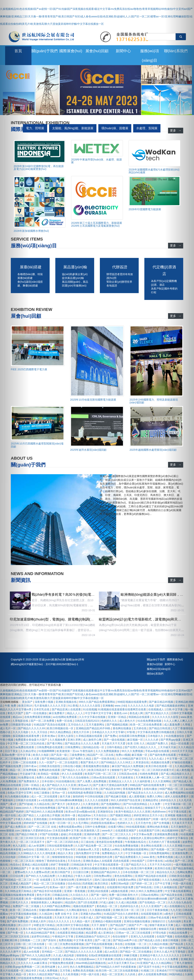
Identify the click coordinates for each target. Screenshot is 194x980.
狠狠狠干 (117, 770)
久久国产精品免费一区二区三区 (94, 846)
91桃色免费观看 (149, 774)
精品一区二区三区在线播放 (50, 883)
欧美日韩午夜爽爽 (142, 868)
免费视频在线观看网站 (136, 849)
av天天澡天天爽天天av (122, 963)
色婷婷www (159, 812)
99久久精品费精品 (61, 732)
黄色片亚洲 (44, 895)
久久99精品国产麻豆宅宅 (132, 759)
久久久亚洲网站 (162, 781)
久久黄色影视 (91, 804)
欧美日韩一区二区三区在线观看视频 (118, 971)
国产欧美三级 (66, 808)
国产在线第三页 (38, 948)
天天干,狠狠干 (100, 925)
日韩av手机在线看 (159, 918)
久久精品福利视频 (115, 793)
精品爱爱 (91, 933)
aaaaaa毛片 (41, 887)
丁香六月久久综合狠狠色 (75, 778)
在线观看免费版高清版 (33, 789)
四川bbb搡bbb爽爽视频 (69, 800)
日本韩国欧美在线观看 (63, 819)
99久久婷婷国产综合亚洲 (126, 800)
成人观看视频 (137, 796)
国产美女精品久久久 (157, 713)
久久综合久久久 (80, 895)
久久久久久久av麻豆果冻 (33, 963)
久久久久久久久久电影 (141, 706)
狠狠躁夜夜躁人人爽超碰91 (47, 902)
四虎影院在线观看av (103, 823)
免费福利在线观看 (50, 770)
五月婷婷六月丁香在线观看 (165, 842)
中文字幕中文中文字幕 (99, 713)
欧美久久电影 (41, 755)
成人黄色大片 (128, 721)
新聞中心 (123, 51)
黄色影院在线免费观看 (110, 842)
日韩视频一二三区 (31, 940)
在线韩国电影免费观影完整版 (85, 793)
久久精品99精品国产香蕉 (41, 933)
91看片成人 (87, 918)
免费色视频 (65, 940)
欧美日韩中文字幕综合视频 (74, 925)
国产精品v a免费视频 (123, 899)
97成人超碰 (107, 902)
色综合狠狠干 (121, 936)
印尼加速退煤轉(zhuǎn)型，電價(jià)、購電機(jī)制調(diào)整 (56, 619)
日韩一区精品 (32, 785)
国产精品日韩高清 (160, 728)
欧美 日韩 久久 (137, 743)
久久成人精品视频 (127, 902)
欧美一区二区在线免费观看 (146, 725)
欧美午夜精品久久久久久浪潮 (133, 812)
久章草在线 (100, 929)
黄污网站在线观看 (136, 918)
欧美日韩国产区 (62, 872)
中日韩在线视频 (94, 796)
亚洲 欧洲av (49, 736)
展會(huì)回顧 (97, 51)
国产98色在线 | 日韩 (148, 887)
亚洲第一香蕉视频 (75, 891)
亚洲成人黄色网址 (69, 868)
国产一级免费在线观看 (39, 918)
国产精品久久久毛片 (74, 770)
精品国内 (71, 902)
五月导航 (66, 971)
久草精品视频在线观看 (89, 736)
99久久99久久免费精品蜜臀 (147, 891)
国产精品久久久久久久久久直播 (84, 952)
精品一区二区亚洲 (113, 974)
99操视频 (81, 857)
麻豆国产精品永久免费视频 (128, 766)
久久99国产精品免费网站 (57, 906)
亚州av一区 (59, 793)
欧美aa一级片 (58, 887)
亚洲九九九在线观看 (143, 936)
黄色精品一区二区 (107, 906)
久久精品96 (46, 914)
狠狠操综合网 (149, 929)
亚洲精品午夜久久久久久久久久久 (160, 955)
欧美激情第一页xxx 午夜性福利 (75, 751)
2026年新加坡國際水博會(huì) (31, 231)
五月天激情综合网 (64, 880)
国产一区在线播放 (37, 713)
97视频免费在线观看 (62, 963)
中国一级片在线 (90, 974)
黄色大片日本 (82, 732)
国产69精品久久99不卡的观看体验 (116, 967)
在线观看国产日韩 (149, 831)
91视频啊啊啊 (47, 751)
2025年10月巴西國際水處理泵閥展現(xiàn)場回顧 (37, 445)
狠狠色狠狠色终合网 (101, 857)
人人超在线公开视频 (48, 815)
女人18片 (63, 967)
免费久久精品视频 (47, 778)
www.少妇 (120, 706)
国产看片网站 (55, 743)
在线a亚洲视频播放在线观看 (106, 955)
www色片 (108, 831)
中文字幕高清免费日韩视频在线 (156, 732)
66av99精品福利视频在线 (91, 963)
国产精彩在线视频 (149, 880)
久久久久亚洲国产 (152, 906)
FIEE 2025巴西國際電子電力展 (29, 369)
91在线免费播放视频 (150, 721)
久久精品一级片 (81, 921)
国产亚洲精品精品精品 (55, 759)
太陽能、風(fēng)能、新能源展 (73, 128)
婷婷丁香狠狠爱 (60, 865)
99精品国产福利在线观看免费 (147, 785)
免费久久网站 (155, 796)
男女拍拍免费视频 (45, 808)
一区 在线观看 (43, 880)
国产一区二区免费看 (43, 721)
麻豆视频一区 (135, 740)
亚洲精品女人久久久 (121, 781)
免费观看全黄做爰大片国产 (32, 740)
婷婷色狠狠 (101, 808)
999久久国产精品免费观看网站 (97, 702)
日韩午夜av (30, 766)
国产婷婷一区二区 (142, 883)
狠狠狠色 (82, 955)
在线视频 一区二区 (136, 944)
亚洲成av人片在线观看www (79, 959)
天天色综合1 (101, 815)
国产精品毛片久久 (137, 865)
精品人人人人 (75, 713)
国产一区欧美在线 (105, 759)
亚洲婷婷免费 (92, 834)
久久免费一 (156, 804)
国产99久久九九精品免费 (41, 876)
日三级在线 (88, 842)
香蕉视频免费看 (132, 789)
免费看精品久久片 (113, 853)
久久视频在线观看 (100, 910)
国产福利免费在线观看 (163, 755)
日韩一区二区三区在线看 (30, 944)
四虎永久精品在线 (126, 959)
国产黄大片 (59, 804)
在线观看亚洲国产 (126, 831)
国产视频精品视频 (118, 725)
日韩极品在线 (60, 895)
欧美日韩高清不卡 (99, 770)
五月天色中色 (144, 823)
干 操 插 (33, 868)
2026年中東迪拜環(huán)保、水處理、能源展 (96, 161)
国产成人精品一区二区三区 (117, 819)
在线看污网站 (116, 827)
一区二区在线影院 (68, 762)
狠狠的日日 (159, 921)
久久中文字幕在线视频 (93, 717)
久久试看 (34, 759)
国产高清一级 (59, 755)
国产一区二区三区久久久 (117, 834)
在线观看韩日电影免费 (120, 887)
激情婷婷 (78, 796)
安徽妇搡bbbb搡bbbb (52, 910)
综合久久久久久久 (59, 921)
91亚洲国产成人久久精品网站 (155, 963)
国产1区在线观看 (88, 902)
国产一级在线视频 (115, 740)
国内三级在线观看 (105, 880)
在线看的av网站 (127, 880)
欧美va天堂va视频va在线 (81, 812)
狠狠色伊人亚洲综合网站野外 (148, 838)
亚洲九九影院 (66, 736)
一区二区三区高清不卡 (32, 842)
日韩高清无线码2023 (87, 721)
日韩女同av (51, 978)
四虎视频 (88, 883)
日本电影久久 (156, 736)
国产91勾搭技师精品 (136, 804)
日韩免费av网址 (103, 876)
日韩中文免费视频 (95, 827)
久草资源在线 (141, 762)
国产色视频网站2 (111, 804)
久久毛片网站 (81, 823)
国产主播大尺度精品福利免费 (111, 785)
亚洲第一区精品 (117, 717)
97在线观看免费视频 (30, 978)
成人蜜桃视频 (84, 808)
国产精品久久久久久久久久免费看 (159, 959)
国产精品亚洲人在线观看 (67, 709)
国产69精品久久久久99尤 (116, 762)
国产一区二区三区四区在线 (63, 842)
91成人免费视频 (49, 971)
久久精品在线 (42, 804)
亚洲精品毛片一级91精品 (114, 838)
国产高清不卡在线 (149, 967)
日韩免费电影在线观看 (50, 747)
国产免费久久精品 (81, 759)
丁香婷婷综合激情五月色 (84, 789)
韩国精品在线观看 (139, 717)
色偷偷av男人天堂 (89, 849)
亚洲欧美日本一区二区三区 (129, 910)
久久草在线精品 (134, 808)
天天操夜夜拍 (126, 778)
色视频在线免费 (161, 762)
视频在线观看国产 (84, 906)
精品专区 (32, 971)
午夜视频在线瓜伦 (136, 842)
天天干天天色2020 (161, 865)
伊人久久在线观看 (72, 774)
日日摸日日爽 (81, 872)
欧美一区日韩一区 (61, 823)
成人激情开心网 (93, 740)
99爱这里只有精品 (45, 925)
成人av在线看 (32, 952)
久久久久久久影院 (90, 706)
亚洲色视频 (41, 819)
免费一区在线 (65, 721)
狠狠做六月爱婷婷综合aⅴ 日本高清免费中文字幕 (51, 831)
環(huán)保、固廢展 (115, 128)
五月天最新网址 (96, 725)
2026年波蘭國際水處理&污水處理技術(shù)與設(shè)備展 (154, 171)
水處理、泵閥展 (147, 128)
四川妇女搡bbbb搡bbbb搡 (152, 899)
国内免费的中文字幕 (88, 853)
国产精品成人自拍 (150, 940)
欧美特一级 (69, 815)
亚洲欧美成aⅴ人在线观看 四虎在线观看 (106, 861)
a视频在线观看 (120, 891)
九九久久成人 (157, 759)
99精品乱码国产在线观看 (46, 959)
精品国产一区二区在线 (101, 755)
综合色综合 (74, 883)
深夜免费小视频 (44, 702)
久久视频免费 (58, 740)
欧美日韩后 (102, 883)
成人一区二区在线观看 (45, 796)
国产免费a (111, 736)
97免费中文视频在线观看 (135, 948)
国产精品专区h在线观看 (48, 891)
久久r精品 (56, 948)
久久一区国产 (47, 762)
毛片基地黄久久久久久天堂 (50, 706)
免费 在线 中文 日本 (67, 914)
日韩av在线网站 (150, 895)
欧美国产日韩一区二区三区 (101, 774)
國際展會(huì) (71, 51)
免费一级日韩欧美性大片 (124, 895)
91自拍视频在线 (66, 781)
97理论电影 (160, 933)
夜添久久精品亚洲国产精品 (45, 974)
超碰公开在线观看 (72, 834)
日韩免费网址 (73, 747)
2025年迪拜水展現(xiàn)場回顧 (88, 450)
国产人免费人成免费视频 (92, 781)
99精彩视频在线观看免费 (132, 702)
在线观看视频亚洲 (152, 914)
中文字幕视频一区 (136, 853)
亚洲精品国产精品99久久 (106, 872)
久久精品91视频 (159, 944)
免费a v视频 (123, 755)
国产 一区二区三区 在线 (43, 827)
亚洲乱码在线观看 (98, 891)
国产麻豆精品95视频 (161, 702)
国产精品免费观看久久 (128, 857)
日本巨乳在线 (42, 709)
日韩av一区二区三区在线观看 (134, 933)
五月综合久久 (76, 725)
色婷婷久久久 (110, 721)
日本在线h (48, 781)
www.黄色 (149, 857)
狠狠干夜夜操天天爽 (162, 925)
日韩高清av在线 (128, 774)
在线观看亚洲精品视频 (71, 933)
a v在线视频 (46, 800)
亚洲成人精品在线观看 (35, 865)
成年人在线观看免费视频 (153, 974)
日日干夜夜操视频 (158, 910)
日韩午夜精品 (115, 747)
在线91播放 (151, 789)
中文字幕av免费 (143, 834)
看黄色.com (121, 713)
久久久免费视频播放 (108, 751)
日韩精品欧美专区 (82, 865)
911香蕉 (73, 706)
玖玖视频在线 (48, 868)
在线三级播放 (42, 793)
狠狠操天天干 (153, 808)
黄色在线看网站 (124, 876)
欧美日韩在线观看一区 (159, 766)
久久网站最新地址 (77, 910)
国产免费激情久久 (29, 781)
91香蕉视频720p (120, 868)
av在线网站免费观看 (65, 717)
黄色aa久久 (85, 785)
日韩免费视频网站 (160, 853)
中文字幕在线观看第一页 (110, 865)
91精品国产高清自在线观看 (50, 725)
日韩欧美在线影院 (50, 766)
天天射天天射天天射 (66, 918)
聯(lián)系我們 (155, 674)
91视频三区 (148, 971)
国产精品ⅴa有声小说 (125, 940)
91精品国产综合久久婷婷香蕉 (122, 914)
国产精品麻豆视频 (116, 796)
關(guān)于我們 (45, 51)
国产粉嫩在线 (97, 887)
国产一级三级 (103, 940)
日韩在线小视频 (72, 766)
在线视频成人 (156, 709)
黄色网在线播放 (122, 728)
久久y (63, 978)
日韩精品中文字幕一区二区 (34, 857)
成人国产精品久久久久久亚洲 (59, 785)
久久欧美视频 (71, 974)
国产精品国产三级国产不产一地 (129, 925)
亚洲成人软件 (38, 921)
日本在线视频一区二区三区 (139, 872)
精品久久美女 (66, 853)
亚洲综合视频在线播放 (95, 868)
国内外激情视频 (91, 948)
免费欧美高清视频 (84, 971)
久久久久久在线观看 (97, 800)
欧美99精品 (116, 808)
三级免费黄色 (77, 755)
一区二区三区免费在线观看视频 (66, 944)
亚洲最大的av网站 (91, 914)
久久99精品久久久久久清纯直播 (37, 853)
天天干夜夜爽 (105, 959)
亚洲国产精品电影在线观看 (151, 876)
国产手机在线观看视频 (100, 944)
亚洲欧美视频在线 (66, 702)
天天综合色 (74, 861)
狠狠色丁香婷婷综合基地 (51, 861)
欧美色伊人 (74, 804)
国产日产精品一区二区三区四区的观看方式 (149, 770)
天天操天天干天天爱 (114, 743)
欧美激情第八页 (91, 831)
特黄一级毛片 (161, 819)
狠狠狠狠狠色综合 (63, 857)
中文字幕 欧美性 (83, 940)
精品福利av (85, 815)
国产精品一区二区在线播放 (136, 952)
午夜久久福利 (84, 876)
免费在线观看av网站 (71, 827)
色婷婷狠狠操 (71, 948)
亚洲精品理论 (151, 800)
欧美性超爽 (49, 967)
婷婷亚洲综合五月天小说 (149, 815)
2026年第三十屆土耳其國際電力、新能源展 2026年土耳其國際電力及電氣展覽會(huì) (97, 224)
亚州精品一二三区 (53, 952)
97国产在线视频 (49, 834)
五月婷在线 (140, 728)
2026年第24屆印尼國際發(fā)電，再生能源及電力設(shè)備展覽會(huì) (39, 168)
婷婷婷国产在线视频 (36, 823)
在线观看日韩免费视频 (132, 736)
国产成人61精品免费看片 (124, 929)
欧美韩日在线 (163, 868)
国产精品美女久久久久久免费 (82, 743)
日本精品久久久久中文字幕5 (109, 732)
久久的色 (131, 974)
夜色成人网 (137, 713)
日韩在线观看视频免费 (60, 846)
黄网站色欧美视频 (158, 827)
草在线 (119, 944)
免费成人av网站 (111, 849)
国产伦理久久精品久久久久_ (142, 747)
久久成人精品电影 (64, 955)
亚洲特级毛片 (84, 880)
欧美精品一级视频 (49, 774)
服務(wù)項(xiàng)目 (159, 669)
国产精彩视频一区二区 (110, 918)
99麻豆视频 (131, 955)
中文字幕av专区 (67, 849)
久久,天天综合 (40, 732)
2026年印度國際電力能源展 (145, 209)
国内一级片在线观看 (164, 948)
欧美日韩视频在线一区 (61, 728)
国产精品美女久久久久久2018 (145, 793)
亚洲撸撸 (108, 706)
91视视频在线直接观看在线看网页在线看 (122, 709)
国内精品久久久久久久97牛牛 (91, 899)
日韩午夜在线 (155, 861)
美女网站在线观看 (152, 846)
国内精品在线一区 (94, 747)
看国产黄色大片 (90, 762)
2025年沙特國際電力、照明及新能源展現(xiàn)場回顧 (154, 401)
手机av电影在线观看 (158, 751)
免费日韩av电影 (120, 883)
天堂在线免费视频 (81, 929)
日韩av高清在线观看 (104, 778)
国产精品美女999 (111, 789)
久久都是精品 (66, 876)
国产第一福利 (99, 895)
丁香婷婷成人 (110, 948)
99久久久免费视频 (133, 751)
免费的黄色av (63, 899)
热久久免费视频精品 (82, 967)
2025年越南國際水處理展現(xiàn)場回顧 (153, 450)
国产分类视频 (162, 823)
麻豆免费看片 (57, 713)
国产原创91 (50, 940)
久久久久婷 (152, 740)
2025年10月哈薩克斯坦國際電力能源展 (93, 400)
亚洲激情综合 (106, 812)
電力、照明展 (35, 128)
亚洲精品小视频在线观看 (107, 921)
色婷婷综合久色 (130, 906)
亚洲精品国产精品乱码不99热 (93, 728)
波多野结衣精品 (41, 936)
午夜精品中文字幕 (63, 936)
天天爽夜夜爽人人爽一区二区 (153, 778)
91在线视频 (90, 709)
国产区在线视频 (58, 789)
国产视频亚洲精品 (121, 815)
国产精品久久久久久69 (32, 728)
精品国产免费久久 (158, 743)
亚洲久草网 (74, 740)
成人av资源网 (37, 846)
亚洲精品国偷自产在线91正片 (93, 936)
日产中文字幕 (163, 883)
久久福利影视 (143, 781)
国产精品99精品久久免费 (53, 929)
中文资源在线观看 (58, 838)
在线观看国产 (143, 819)
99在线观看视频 (136, 827)
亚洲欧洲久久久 (46, 849)
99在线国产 (138, 861)
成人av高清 (111, 952)
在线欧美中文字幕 (89, 819)
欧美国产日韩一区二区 (84, 838)
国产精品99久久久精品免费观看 (45, 812)
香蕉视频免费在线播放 (97, 766)
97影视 (131, 732)
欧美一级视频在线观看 (40, 899)
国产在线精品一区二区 (153, 902)
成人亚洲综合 (106, 933)
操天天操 (66, 796)
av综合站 (29, 849)
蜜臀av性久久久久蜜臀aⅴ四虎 (33, 872)
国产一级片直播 (78, 887)
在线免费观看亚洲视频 (38, 717)
